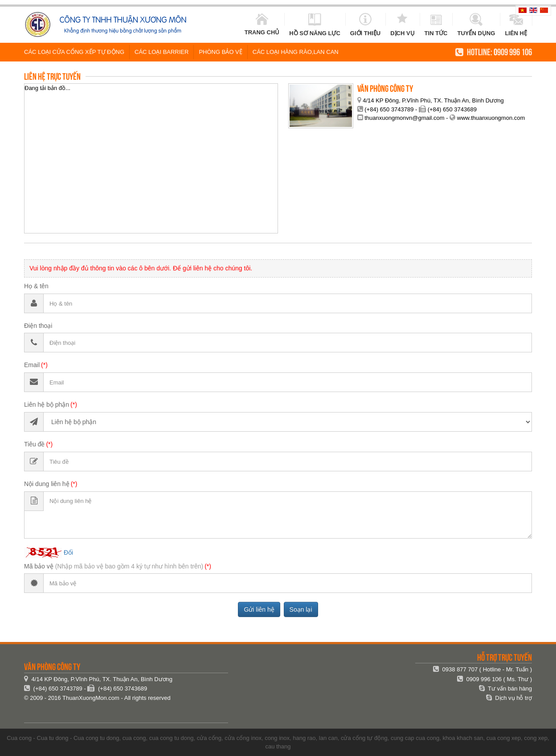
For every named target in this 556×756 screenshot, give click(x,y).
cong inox (277, 738)
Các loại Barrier (161, 52)
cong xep (536, 738)
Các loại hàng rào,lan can (296, 52)
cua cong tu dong (172, 738)
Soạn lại (301, 609)
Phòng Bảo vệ (220, 52)
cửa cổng (209, 738)
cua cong (134, 738)
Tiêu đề (34, 444)
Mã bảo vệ (114, 566)
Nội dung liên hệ (47, 484)
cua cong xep (504, 738)
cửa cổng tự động (364, 738)
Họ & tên (36, 286)
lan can (328, 738)
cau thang (278, 746)
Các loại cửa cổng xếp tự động (74, 52)
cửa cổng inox (243, 738)
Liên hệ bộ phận (47, 405)
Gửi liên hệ (259, 609)
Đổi (68, 552)
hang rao (304, 738)
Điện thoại (38, 326)
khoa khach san (463, 738)
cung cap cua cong (415, 738)
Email (32, 365)
